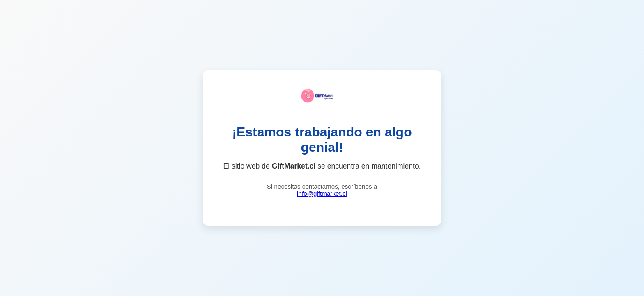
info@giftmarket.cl (322, 193)
